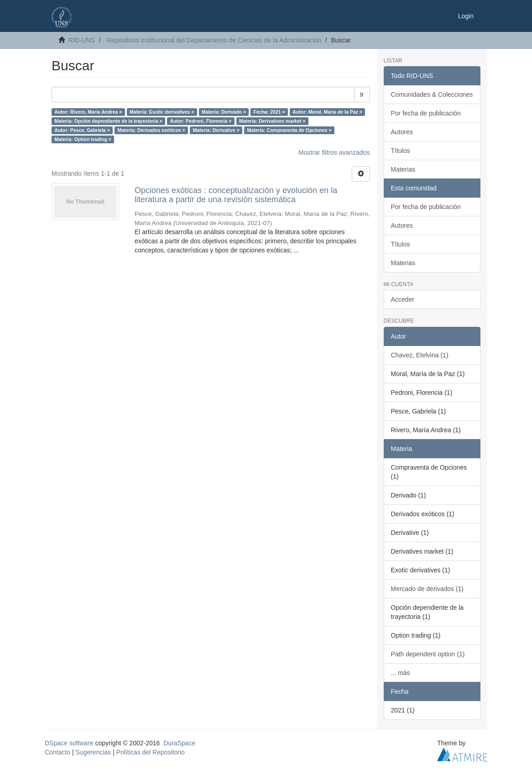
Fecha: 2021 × (269, 112)
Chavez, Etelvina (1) (420, 355)
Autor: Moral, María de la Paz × (327, 112)
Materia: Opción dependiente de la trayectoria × (108, 121)
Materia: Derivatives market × (272, 121)
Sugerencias (93, 752)
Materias (403, 169)
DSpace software (69, 743)
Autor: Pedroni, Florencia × (201, 121)
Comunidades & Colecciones (432, 94)
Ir (362, 94)
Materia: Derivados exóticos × (151, 130)
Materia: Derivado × (224, 112)
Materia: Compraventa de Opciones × (289, 130)
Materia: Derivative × (216, 130)
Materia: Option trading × (83, 139)
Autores (402, 132)
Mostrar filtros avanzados (334, 152)
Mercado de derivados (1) (428, 589)
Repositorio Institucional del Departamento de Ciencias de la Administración (214, 40)
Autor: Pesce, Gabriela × (82, 130)
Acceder (403, 299)
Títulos (401, 151)
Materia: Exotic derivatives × (162, 112)
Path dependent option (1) (428, 654)
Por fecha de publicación (426, 113)
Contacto (57, 752)
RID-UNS (82, 40)
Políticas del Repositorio (151, 752)
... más (401, 673)
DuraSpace (179, 743)
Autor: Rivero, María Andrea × (88, 112)
